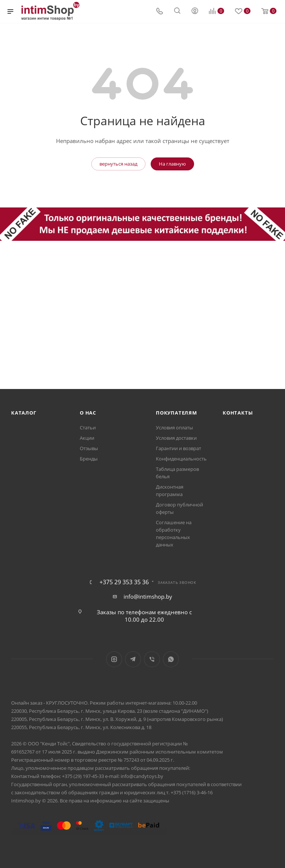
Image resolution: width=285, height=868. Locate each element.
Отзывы (89, 448)
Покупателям (176, 413)
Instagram (114, 659)
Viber (152, 659)
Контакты (238, 413)
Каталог (24, 413)
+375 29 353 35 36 (124, 582)
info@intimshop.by (148, 596)
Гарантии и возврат (178, 448)
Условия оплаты (174, 428)
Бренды (89, 459)
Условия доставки (176, 438)
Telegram (133, 659)
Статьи (88, 428)
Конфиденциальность (181, 459)
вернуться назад (118, 164)
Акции (87, 438)
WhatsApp (171, 659)
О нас (88, 413)
